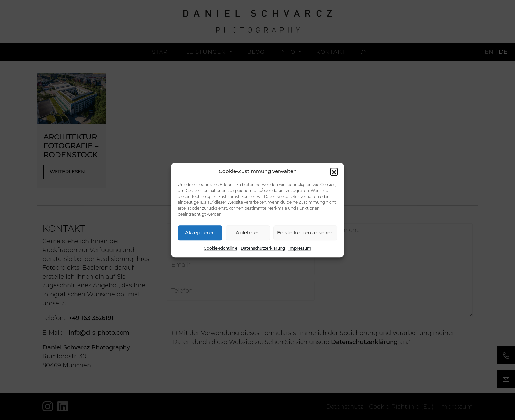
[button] (334, 172)
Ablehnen (248, 232)
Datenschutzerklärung (263, 248)
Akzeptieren (200, 232)
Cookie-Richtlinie (221, 248)
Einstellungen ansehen (305, 232)
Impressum (300, 248)
